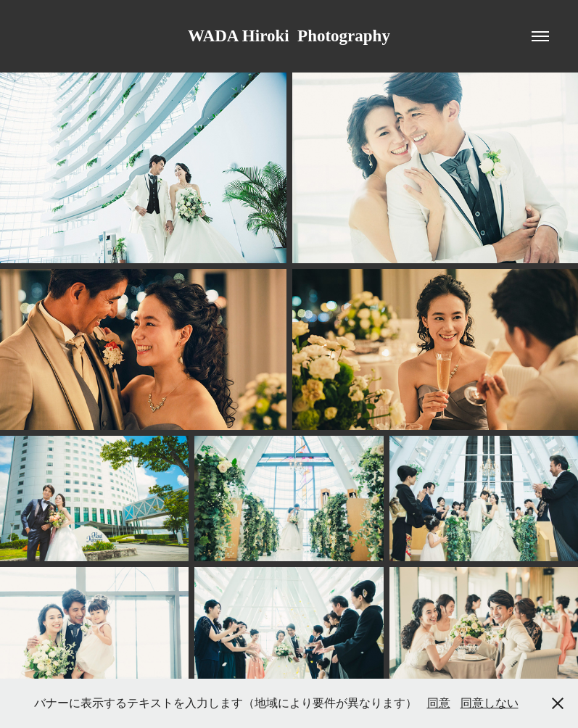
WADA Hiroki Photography (289, 36)
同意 (439, 703)
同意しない (490, 703)
